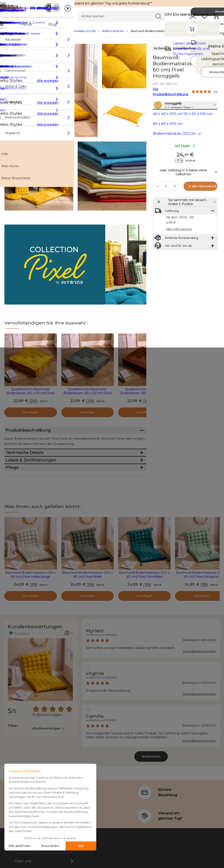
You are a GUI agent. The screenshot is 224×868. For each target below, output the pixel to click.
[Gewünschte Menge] (166, 196)
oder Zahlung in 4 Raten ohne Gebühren (188, 182)
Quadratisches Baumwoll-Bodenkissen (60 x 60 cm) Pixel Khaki (87, 393)
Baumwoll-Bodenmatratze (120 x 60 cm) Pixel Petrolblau (144, 607)
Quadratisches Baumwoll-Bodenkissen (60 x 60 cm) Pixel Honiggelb (31, 393)
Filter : (13, 758)
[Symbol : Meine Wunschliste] (215, 58)
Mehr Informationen (179, 252)
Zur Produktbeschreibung (171, 92)
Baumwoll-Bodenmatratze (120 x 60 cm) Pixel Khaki (87, 607)
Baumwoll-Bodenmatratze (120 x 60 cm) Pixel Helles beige (31, 607)
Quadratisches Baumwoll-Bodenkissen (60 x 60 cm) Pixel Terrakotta (144, 393)
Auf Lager (185, 155)
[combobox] (48, 761)
